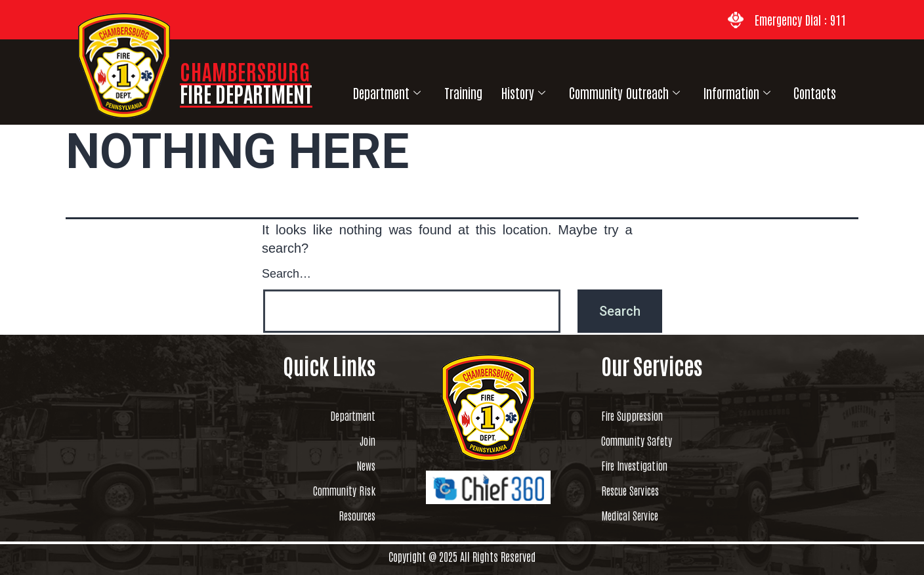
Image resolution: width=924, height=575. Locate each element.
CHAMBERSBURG (246, 82)
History (510, 89)
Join (363, 440)
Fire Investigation (651, 465)
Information (714, 89)
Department (384, 89)
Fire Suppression (648, 415)
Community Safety (653, 440)
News (361, 465)
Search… (286, 272)
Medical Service (644, 515)
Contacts (787, 88)
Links (833, 88)
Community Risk (329, 490)
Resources (347, 515)
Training (454, 88)
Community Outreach (606, 89)
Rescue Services (645, 490)
